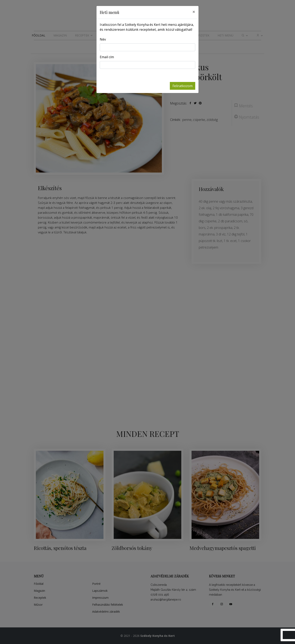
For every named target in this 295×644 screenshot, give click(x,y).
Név (103, 39)
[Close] (194, 12)
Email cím (107, 57)
